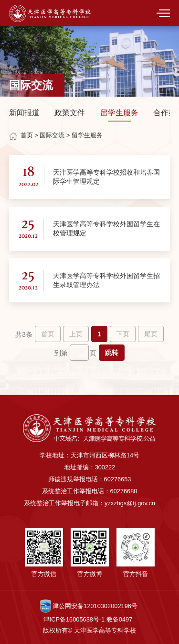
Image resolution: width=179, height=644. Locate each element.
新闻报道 (24, 113)
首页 (27, 135)
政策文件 (70, 113)
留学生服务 (119, 113)
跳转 (112, 353)
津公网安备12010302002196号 (89, 606)
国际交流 (52, 135)
